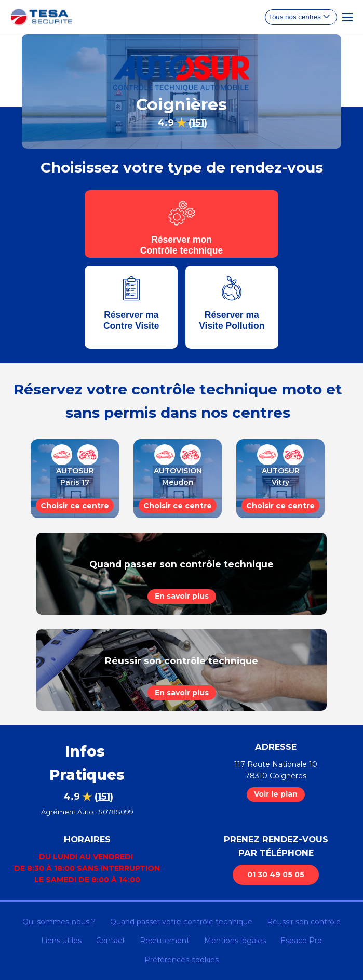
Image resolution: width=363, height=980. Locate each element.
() (198, 123)
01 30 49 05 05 (276, 875)
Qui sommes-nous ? (59, 922)
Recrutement (165, 941)
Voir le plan (276, 794)
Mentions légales (235, 941)
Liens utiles (61, 941)
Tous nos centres (295, 17)
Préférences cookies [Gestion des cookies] (181, 960)
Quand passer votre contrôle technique (181, 922)
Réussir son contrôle (304, 922)
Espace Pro (301, 941)
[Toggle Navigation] (347, 17)
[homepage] (42, 17)
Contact (111, 941)
